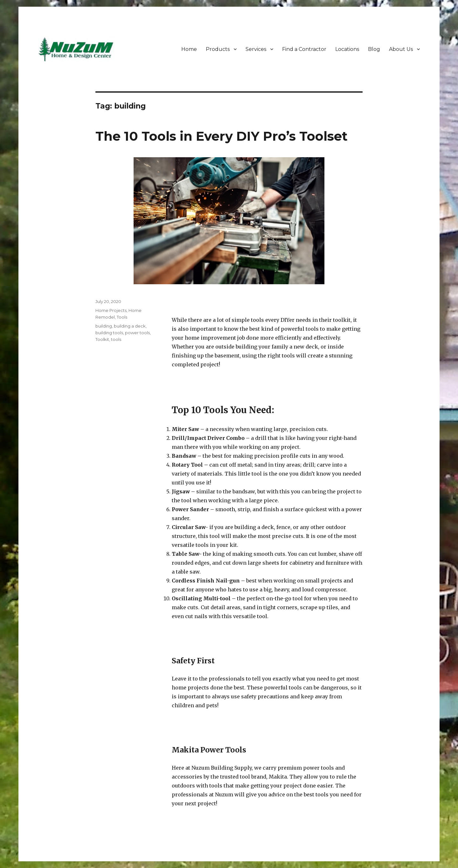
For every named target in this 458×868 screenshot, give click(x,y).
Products (218, 49)
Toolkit (102, 339)
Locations (347, 49)
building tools (109, 333)
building (104, 326)
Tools (122, 317)
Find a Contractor (304, 49)
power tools (137, 333)
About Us (401, 49)
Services (256, 49)
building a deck (130, 326)
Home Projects (111, 310)
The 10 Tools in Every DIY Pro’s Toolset (222, 136)
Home (189, 49)
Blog (374, 49)
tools (116, 339)
